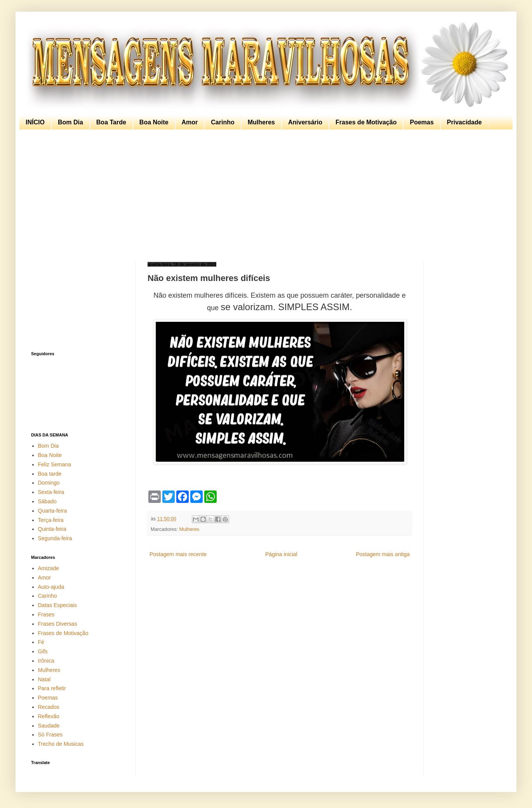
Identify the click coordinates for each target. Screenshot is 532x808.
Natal (44, 679)
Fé (41, 642)
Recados (49, 707)
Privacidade (464, 122)
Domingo (49, 483)
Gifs (43, 651)
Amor (190, 122)
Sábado (47, 501)
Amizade (49, 568)
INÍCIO (35, 122)
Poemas (422, 122)
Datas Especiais (57, 605)
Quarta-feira (53, 511)
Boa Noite (154, 122)
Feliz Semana (55, 464)
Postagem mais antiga (383, 554)
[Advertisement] (264, 196)
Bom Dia (70, 122)
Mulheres (261, 122)
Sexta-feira (51, 492)
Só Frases (50, 735)
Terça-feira (51, 520)
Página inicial (281, 554)
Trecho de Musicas (61, 744)
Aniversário (305, 122)
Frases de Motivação (366, 122)
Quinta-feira (52, 529)
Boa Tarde (111, 122)
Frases (46, 614)
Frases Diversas (58, 624)
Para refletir (52, 688)
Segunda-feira (55, 538)
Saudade (49, 726)
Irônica (46, 661)
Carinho (223, 122)
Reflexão (49, 716)
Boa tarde (50, 474)
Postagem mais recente (178, 554)
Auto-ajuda (51, 587)
